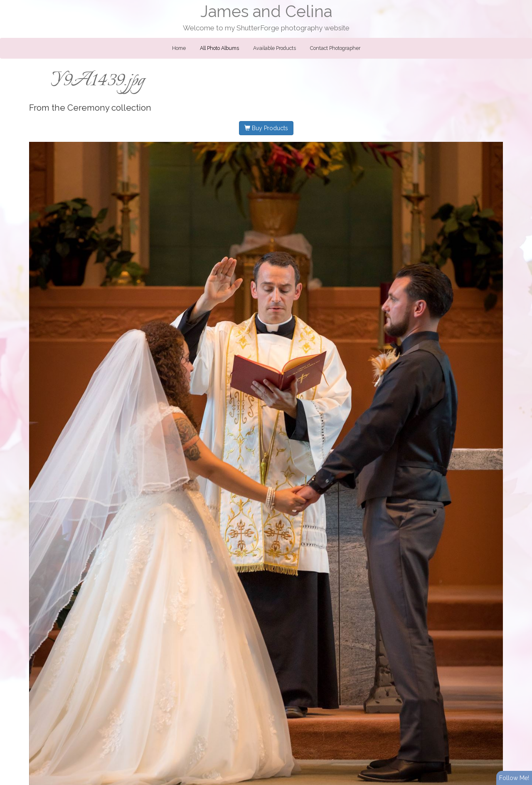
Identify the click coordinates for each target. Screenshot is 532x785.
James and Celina (266, 11)
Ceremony (88, 108)
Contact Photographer (335, 48)
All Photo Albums (219, 48)
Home (179, 48)
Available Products (275, 48)
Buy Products (266, 128)
